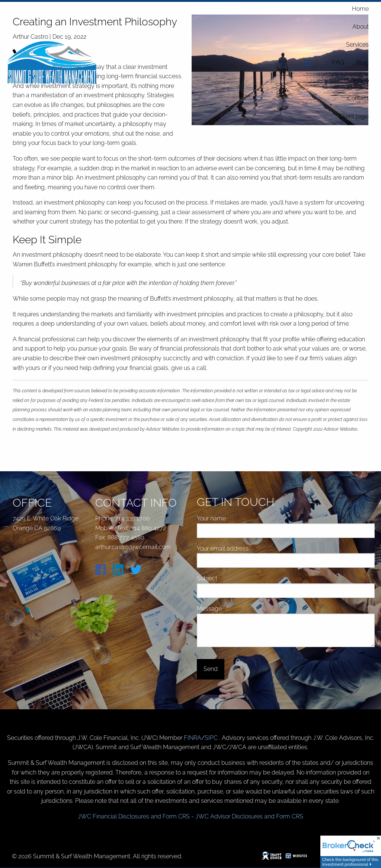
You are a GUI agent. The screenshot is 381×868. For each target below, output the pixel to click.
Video (361, 80)
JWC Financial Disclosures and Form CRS (134, 816)
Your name (239, 518)
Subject (235, 578)
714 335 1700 (132, 518)
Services (357, 45)
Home (360, 9)
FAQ (338, 62)
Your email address (251, 549)
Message (237, 609)
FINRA (193, 738)
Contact (358, 98)
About (361, 27)
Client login (354, 116)
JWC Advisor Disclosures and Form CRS (249, 816)
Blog (362, 62)
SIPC (212, 738)
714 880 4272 (148, 528)
